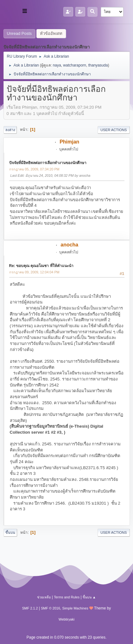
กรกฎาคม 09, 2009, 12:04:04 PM (34, 272)
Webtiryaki (66, 619)
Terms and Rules (67, 597)
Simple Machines (75, 608)
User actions (114, 130)
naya (57, 65)
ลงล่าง (10, 130)
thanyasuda (98, 65)
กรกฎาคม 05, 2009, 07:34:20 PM (34, 169)
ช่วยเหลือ (44, 597)
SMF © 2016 (51, 608)
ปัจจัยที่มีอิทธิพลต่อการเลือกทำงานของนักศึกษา (48, 163)
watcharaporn (75, 65)
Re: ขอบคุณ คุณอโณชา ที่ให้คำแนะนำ (41, 266)
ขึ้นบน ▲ (89, 597)
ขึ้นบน (10, 532)
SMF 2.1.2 (30, 608)
